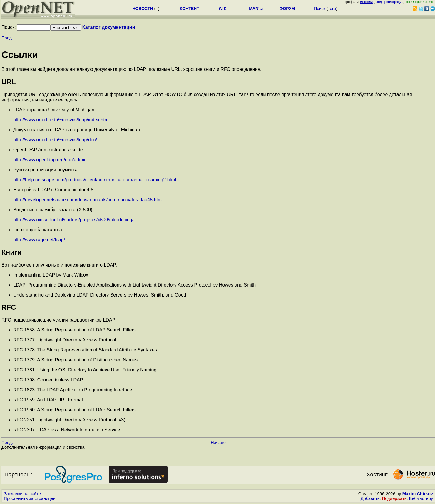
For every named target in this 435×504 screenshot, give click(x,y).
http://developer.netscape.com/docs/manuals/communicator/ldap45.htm (87, 200)
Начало (218, 443)
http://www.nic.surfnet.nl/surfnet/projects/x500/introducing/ (73, 220)
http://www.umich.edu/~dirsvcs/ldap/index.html (61, 120)
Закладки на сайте (22, 494)
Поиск (320, 9)
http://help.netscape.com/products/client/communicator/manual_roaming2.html (95, 180)
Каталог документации (109, 27)
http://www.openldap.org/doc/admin (50, 160)
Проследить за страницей (30, 498)
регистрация (394, 2)
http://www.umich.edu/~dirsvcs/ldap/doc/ (55, 140)
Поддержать (394, 498)
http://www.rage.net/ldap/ (39, 240)
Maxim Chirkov (418, 494)
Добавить (370, 498)
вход (378, 2)
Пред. (7, 38)
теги (332, 9)
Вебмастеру (421, 498)
